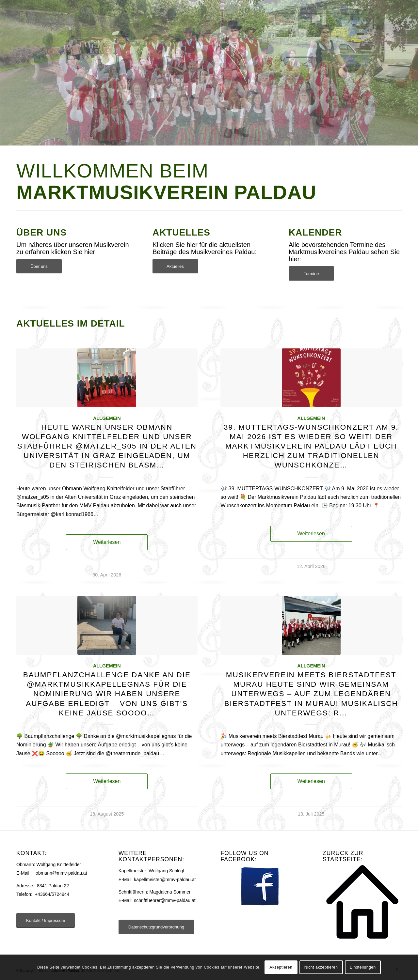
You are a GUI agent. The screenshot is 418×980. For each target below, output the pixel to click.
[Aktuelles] (175, 266)
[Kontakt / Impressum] (46, 920)
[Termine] (311, 274)
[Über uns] (39, 266)
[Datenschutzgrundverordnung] (156, 927)
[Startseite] (362, 902)
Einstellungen (363, 967)
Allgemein (107, 418)
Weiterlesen (107, 542)
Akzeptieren (281, 967)
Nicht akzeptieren (321, 967)
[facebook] (260, 886)
